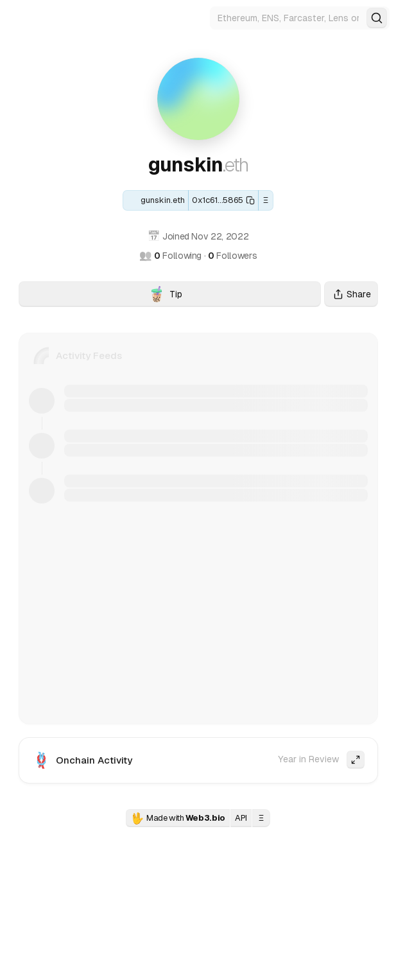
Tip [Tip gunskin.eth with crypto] (234, 296)
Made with (178, 818)
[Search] (377, 18)
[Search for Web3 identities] (300, 18)
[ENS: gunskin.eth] (156, 200)
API (241, 818)
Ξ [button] (266, 200)
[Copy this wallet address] (223, 200)
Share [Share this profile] (351, 294)
